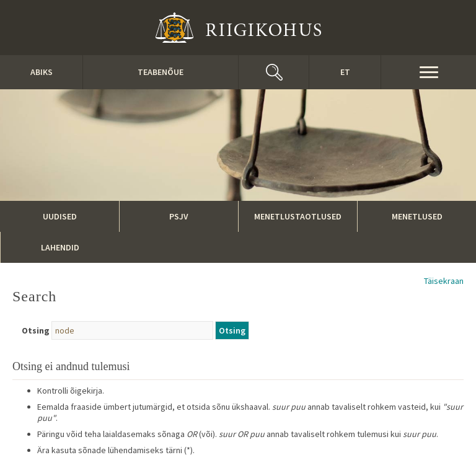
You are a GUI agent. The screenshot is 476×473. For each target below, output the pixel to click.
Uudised (60, 216)
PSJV (179, 216)
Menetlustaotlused (298, 216)
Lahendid (60, 247)
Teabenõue (161, 72)
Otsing (36, 330)
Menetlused (417, 216)
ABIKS (42, 72)
